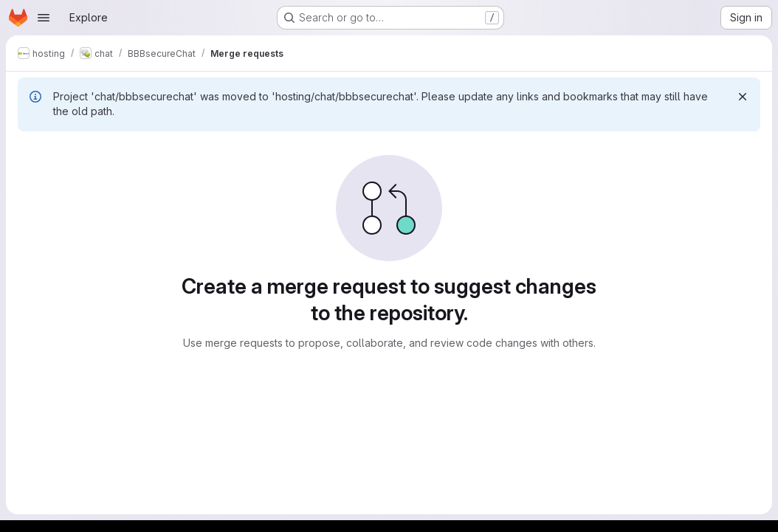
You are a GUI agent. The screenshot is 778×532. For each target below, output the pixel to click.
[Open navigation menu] (44, 18)
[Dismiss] (743, 97)
